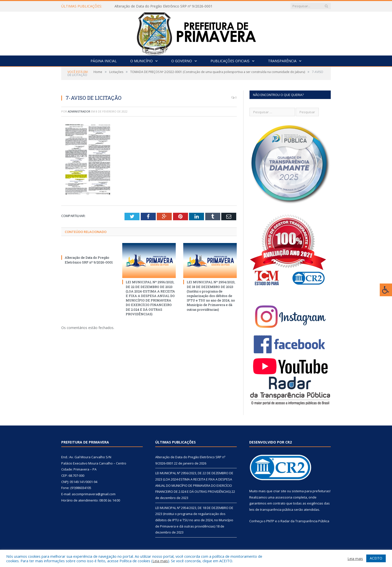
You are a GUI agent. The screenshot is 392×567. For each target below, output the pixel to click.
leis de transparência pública (271, 509)
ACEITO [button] (376, 558)
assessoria (284, 497)
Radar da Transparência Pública (305, 521)
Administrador (79, 111)
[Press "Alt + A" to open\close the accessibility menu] (386, 290)
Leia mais (160, 561)
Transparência (282, 61)
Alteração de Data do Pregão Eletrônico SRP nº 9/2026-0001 (163, 6)
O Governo (182, 61)
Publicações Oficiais (230, 61)
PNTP (270, 521)
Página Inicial (104, 61)
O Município (141, 61)
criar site (280, 491)
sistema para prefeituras (311, 491)
